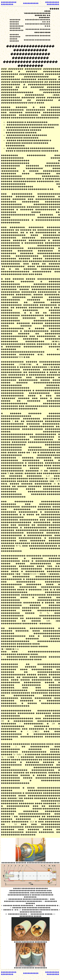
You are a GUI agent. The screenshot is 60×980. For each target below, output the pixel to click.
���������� (31, 3)
